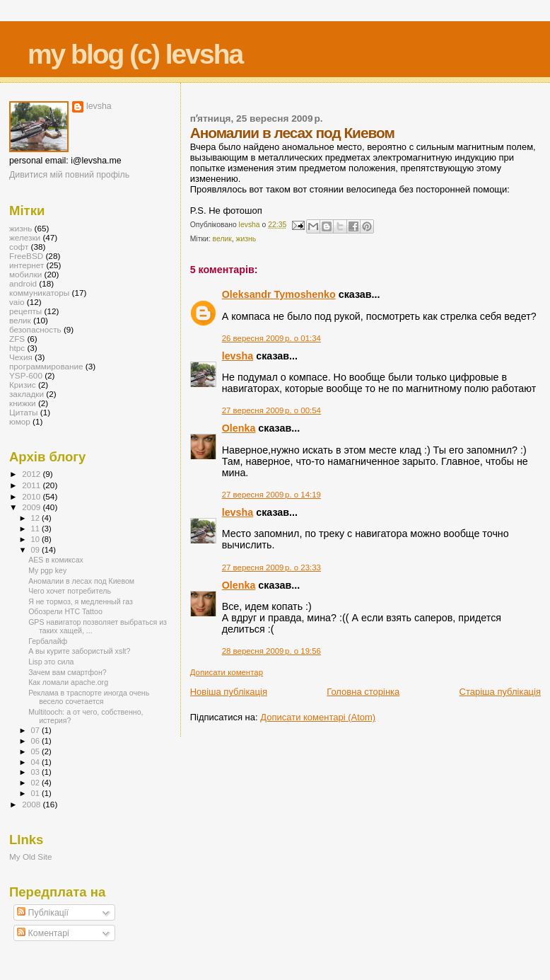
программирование (46, 366)
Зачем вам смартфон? (68, 672)
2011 (32, 485)
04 (36, 762)
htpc (17, 348)
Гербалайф (48, 641)
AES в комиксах (56, 560)
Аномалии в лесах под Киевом (81, 581)
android (23, 283)
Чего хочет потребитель (70, 591)
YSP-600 (26, 375)
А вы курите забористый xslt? (79, 651)
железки (25, 237)
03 (36, 772)
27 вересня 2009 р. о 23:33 (271, 567)
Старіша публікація (500, 692)
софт (19, 247)
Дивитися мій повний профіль (69, 175)
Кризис (23, 385)
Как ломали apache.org (68, 682)
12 (36, 518)
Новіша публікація (229, 692)
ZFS (17, 339)
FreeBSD (26, 256)
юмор (20, 421)
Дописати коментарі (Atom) (318, 717)
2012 (32, 474)
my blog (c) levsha (135, 54)
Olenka (239, 428)
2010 (32, 496)
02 (36, 783)
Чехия (21, 357)
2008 (32, 804)
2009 (32, 507)
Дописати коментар (227, 672)
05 (36, 751)
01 (36, 793)
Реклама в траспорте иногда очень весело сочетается (89, 697)
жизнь (246, 239)
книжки (23, 403)
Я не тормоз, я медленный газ (81, 601)
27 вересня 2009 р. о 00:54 (271, 410)
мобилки (25, 274)
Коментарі (43, 933)
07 (36, 730)
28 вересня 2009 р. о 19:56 (271, 651)
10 (36, 539)
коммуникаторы (39, 293)
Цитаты (24, 412)
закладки (27, 394)
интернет (27, 265)
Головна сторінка (363, 692)
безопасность (35, 329)
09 (36, 550)
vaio (17, 302)
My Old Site (31, 857)
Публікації (43, 913)
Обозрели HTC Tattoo (65, 611)
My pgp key (47, 570)
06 (36, 741)
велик (222, 239)
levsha (238, 356)
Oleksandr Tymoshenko (279, 294)
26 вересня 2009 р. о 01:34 (271, 338)
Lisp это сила (51, 662)
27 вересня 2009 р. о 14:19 (271, 495)
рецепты (25, 311)
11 (36, 529)
